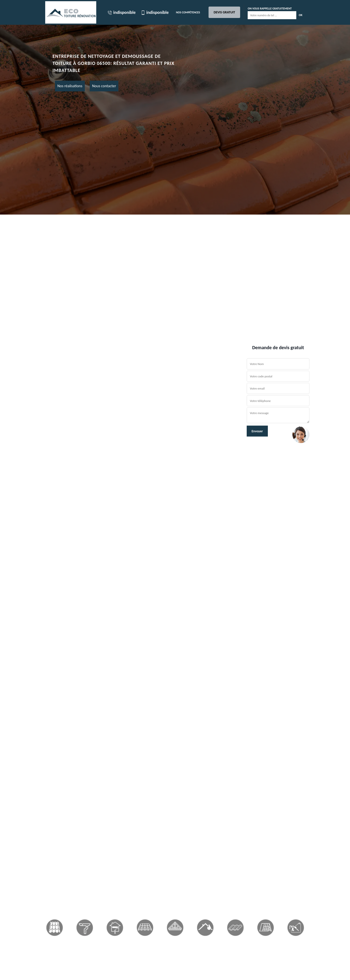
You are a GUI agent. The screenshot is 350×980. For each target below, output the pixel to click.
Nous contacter (104, 86)
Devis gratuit (224, 12)
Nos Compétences (188, 12)
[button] (26, 490)
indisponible (122, 13)
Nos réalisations (70, 86)
